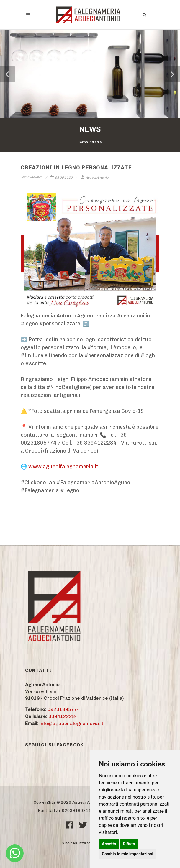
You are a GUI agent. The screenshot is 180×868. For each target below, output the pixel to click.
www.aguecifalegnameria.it (63, 467)
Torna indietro (90, 142)
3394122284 (63, 716)
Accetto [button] (109, 844)
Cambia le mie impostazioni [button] (127, 854)
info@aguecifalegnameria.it (71, 723)
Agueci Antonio (94, 178)
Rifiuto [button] (129, 844)
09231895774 (64, 709)
